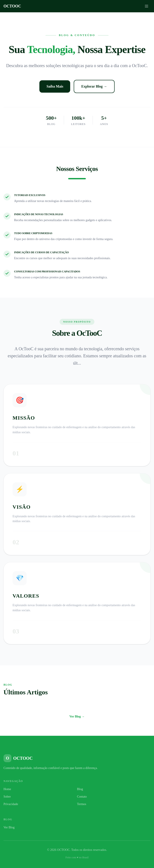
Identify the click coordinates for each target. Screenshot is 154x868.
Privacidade (11, 804)
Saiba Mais (55, 86)
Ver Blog (9, 827)
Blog (80, 789)
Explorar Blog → (94, 86)
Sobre (7, 797)
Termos (82, 804)
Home (7, 789)
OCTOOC (12, 6)
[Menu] (147, 6)
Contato (82, 797)
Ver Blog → (77, 717)
